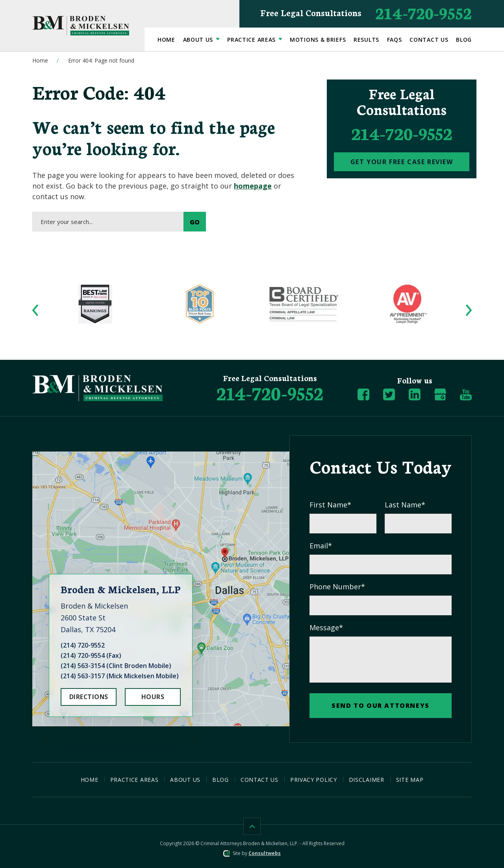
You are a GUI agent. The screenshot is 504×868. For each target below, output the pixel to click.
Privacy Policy (314, 780)
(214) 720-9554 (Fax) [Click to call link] (91, 655)
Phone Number (337, 587)
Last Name (405, 505)
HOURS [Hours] (153, 697)
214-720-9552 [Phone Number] (366, 12)
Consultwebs (265, 853)
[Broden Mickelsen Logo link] (81, 26)
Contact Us (429, 40)
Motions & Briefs (318, 40)
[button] (35, 310)
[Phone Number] (270, 392)
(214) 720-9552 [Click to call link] (83, 645)
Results (366, 40)
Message (326, 628)
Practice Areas (252, 40)
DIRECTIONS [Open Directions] (89, 697)
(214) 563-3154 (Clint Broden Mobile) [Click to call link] (116, 666)
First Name (330, 505)
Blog (464, 40)
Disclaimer (367, 780)
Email (321, 546)
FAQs (395, 40)
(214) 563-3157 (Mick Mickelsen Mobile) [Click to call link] (120, 676)
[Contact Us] (402, 162)
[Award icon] (95, 289)
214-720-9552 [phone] (402, 133)
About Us (199, 40)
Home (166, 40)
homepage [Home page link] (253, 186)
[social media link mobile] (363, 394)
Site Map (410, 780)
